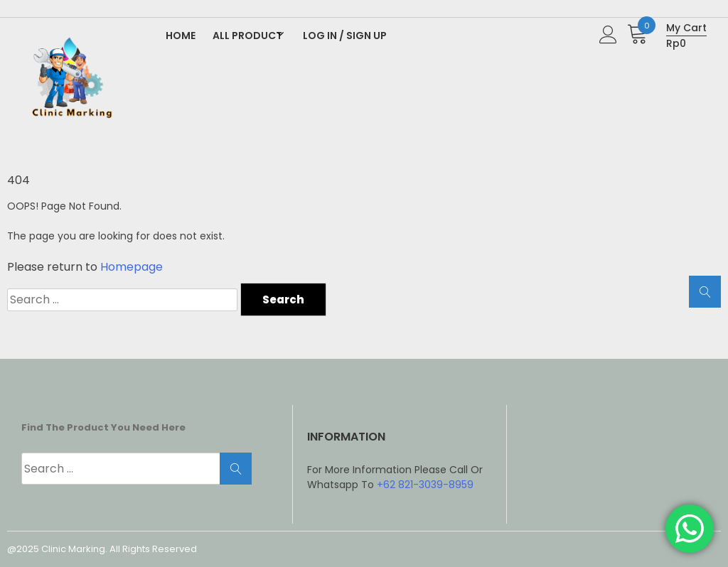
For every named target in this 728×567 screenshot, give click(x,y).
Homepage (132, 267)
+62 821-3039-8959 (425, 485)
